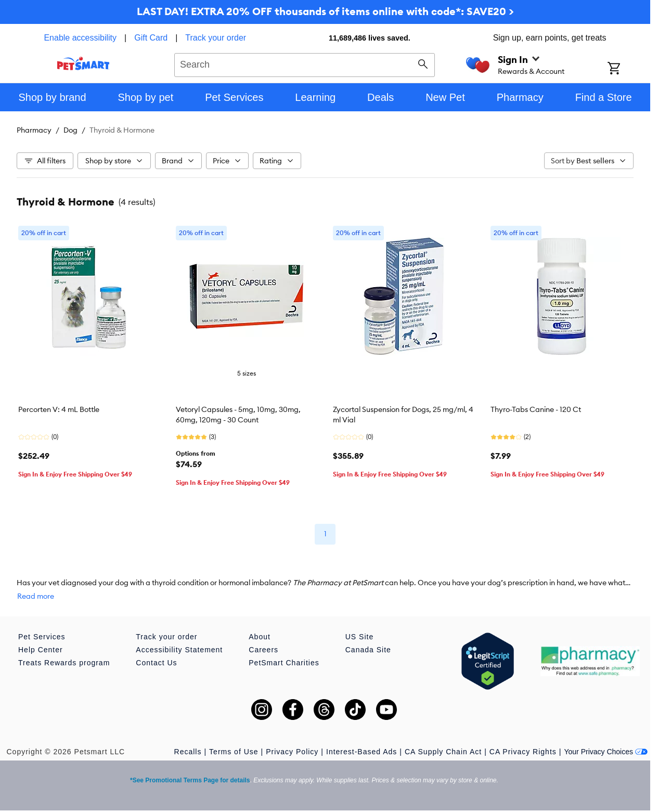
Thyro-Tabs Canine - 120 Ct (536, 409)
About (260, 637)
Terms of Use (234, 752)
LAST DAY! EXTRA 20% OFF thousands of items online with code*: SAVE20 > (325, 11)
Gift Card (151, 38)
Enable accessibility (80, 38)
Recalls (188, 752)
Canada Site (368, 650)
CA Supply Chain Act (443, 752)
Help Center (41, 650)
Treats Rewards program (64, 663)
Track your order (216, 38)
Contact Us (156, 663)
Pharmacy (34, 130)
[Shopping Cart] (628, 69)
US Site (359, 637)
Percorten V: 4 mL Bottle (59, 409)
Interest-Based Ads (362, 752)
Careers (263, 650)
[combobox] (305, 63)
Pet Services (42, 637)
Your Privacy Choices (606, 752)
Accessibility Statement (179, 650)
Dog (70, 130)
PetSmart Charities (284, 663)
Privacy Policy (292, 752)
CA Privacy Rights (523, 752)
